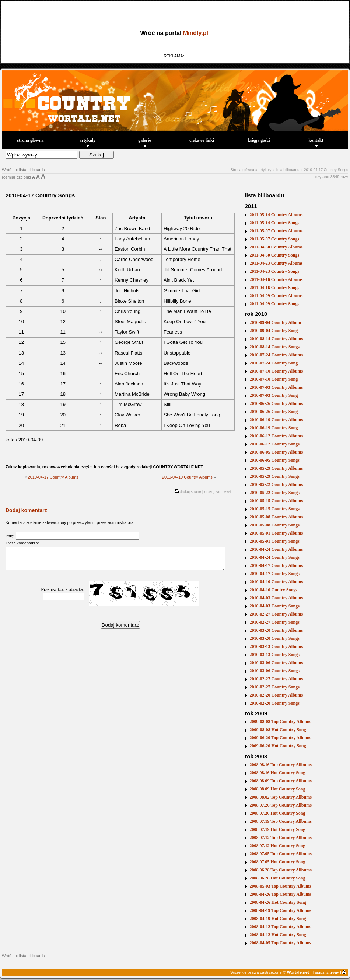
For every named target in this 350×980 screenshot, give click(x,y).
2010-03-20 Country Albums (276, 630)
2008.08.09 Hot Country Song (277, 789)
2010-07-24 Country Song (274, 363)
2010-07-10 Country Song (274, 379)
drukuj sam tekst (218, 492)
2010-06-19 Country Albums (276, 420)
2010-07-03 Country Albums (276, 387)
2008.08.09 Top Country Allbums (280, 781)
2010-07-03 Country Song (274, 395)
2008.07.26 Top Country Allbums (280, 805)
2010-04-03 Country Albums (276, 598)
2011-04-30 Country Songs (274, 255)
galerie (145, 142)
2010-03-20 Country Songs (274, 638)
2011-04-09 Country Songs (274, 304)
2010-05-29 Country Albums (276, 468)
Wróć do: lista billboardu (23, 170)
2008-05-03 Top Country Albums (280, 886)
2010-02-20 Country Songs (274, 703)
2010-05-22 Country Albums (276, 484)
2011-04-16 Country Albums (276, 279)
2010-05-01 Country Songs (274, 541)
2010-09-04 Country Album (275, 322)
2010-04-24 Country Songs (274, 557)
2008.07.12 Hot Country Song (277, 846)
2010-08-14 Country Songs (274, 347)
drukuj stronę (190, 492)
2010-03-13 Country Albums (276, 646)
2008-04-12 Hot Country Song (278, 935)
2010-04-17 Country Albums (53, 477)
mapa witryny (327, 972)
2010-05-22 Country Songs (274, 493)
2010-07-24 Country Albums (276, 355)
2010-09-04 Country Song (274, 331)
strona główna (30, 140)
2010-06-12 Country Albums (276, 436)
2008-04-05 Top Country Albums (280, 943)
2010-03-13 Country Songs (274, 655)
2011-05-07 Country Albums (276, 231)
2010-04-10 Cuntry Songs (273, 590)
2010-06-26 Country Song (274, 412)
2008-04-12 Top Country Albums (280, 927)
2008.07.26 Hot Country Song (277, 813)
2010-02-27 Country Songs (274, 622)
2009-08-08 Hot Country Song (278, 730)
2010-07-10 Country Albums (276, 371)
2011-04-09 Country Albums (276, 296)
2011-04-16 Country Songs (274, 288)
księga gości (259, 140)
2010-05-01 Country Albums (276, 533)
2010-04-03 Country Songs (274, 606)
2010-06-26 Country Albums (276, 403)
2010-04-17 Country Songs (326, 170)
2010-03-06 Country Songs (274, 671)
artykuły (87, 142)
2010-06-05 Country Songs (274, 460)
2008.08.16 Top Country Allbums (280, 765)
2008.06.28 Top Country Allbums (280, 870)
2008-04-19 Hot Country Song (278, 919)
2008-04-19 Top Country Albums (280, 910)
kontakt (316, 142)
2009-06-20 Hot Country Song (278, 746)
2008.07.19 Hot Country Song (277, 829)
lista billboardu (288, 170)
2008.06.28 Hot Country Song (277, 878)
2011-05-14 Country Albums (276, 215)
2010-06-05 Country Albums (276, 452)
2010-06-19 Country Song (274, 428)
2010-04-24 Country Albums (276, 549)
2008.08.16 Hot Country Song (277, 773)
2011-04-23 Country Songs (274, 271)
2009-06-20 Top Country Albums (280, 738)
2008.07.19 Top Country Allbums (280, 821)
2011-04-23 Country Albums (276, 263)
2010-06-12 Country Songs (274, 444)
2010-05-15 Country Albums (276, 501)
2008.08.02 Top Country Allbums (280, 797)
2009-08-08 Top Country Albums (280, 722)
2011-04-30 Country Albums (276, 247)
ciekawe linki (202, 140)
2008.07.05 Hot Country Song (277, 862)
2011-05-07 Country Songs (274, 239)
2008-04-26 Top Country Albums (280, 894)
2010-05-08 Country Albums (276, 517)
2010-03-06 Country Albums (276, 663)
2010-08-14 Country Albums (276, 339)
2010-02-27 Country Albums (276, 614)
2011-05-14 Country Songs (274, 223)
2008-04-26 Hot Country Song (278, 902)
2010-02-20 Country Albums (276, 695)
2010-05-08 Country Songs (274, 525)
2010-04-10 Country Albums (187, 477)
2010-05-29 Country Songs (274, 476)
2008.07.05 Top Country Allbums (280, 854)
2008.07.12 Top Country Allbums (280, 838)
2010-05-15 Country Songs (274, 509)
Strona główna (242, 170)
